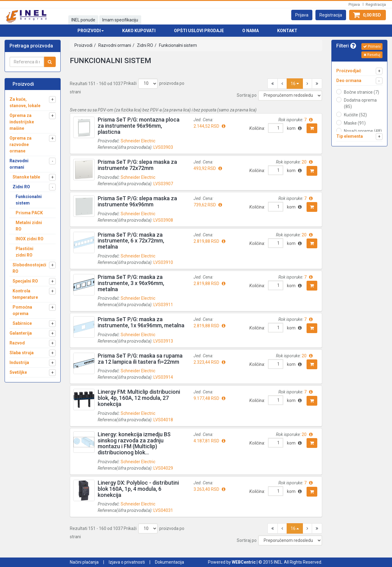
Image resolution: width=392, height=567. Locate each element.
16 (295, 84)
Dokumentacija (170, 562)
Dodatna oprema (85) (360, 103)
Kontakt (287, 31)
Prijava (354, 5)
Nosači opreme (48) (363, 131)
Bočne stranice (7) (362, 92)
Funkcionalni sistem (177, 45)
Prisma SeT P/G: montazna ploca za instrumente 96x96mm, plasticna (139, 126)
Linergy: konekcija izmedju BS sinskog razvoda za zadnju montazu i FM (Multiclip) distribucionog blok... (134, 443)
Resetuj (372, 55)
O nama (251, 31)
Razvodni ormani (114, 45)
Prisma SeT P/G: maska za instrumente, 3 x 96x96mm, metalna (131, 283)
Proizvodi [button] (91, 31)
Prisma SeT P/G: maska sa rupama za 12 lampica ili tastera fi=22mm (140, 359)
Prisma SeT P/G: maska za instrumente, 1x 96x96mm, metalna (141, 322)
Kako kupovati (139, 31)
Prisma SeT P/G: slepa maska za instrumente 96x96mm (137, 201)
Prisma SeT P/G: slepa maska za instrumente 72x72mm (137, 165)
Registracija (376, 5)
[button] (302, 15)
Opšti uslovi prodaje (199, 31)
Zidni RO (145, 45)
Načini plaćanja (84, 562)
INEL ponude (83, 20)
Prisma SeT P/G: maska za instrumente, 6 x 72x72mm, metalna (131, 241)
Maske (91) (355, 123)
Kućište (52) (355, 115)
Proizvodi (83, 45)
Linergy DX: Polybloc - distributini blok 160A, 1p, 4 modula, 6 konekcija (138, 489)
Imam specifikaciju (120, 20)
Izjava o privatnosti (127, 562)
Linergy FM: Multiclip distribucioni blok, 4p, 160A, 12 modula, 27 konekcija (139, 398)
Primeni (372, 47)
